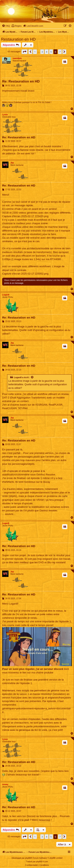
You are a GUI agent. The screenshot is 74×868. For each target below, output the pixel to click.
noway (5, 784)
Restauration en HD (18, 39)
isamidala (17, 58)
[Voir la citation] (32, 377)
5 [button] (51, 52)
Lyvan (5, 115)
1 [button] (35, 52)
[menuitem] (6, 26)
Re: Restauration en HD (21, 81)
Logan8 (6, 295)
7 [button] (60, 52)
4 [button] (46, 52)
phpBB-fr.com (42, 862)
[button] (24, 52)
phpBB (28, 858)
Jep (12, 163)
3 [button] (42, 52)
